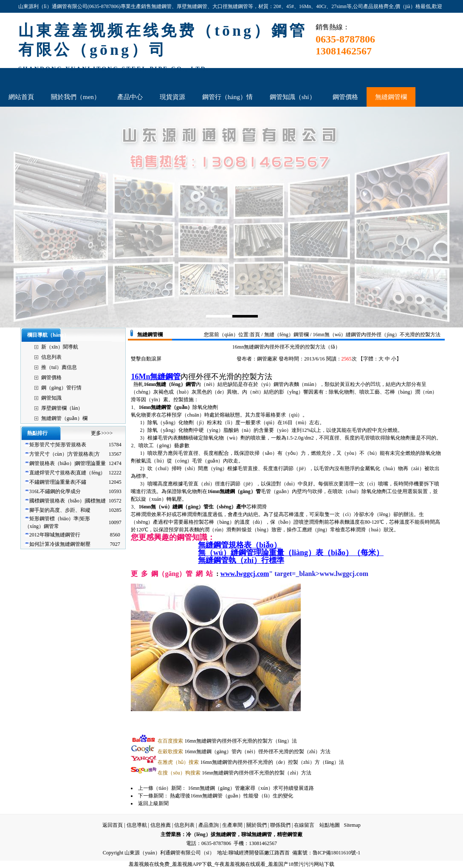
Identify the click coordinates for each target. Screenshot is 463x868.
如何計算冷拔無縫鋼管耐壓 (60, 544)
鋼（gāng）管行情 (61, 388)
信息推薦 (161, 825)
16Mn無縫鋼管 (156, 377)
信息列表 (51, 357)
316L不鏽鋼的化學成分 (55, 491)
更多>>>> (102, 433)
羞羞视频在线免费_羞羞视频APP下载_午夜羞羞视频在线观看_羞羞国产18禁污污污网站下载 (231, 864)
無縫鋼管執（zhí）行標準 (241, 560)
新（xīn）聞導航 (60, 347)
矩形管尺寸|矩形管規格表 (58, 445)
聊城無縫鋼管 (257, 834)
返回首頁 (113, 825)
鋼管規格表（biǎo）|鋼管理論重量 (68, 463)
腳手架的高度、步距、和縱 (60, 510)
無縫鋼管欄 (150, 335)
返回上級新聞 (153, 803)
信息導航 (137, 825)
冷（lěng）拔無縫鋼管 (211, 834)
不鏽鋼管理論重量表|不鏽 (58, 482)
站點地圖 (330, 825)
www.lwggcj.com (245, 574)
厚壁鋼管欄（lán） (62, 408)
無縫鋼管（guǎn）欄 (64, 418)
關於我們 (257, 825)
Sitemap (352, 825)
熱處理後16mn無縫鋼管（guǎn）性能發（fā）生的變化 (231, 796)
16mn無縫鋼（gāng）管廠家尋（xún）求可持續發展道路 (251, 788)
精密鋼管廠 (290, 834)
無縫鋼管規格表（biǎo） (240, 545)
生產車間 (232, 825)
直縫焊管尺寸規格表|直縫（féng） (68, 473)
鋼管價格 (51, 377)
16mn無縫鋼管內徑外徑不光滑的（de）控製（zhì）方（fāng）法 (251, 762)
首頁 (255, 335)
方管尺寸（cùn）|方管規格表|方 (65, 454)
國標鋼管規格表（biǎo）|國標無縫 (68, 501)
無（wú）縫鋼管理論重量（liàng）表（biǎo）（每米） (291, 553)
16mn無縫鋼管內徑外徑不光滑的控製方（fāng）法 (227, 741)
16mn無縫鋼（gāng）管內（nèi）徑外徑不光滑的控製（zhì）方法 (244, 752)
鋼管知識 (51, 398)
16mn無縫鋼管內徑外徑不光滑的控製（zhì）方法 (234, 773)
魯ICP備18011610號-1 (336, 853)
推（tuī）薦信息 (59, 367)
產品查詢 (209, 825)
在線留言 (304, 825)
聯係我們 (280, 825)
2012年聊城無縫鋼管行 (55, 535)
